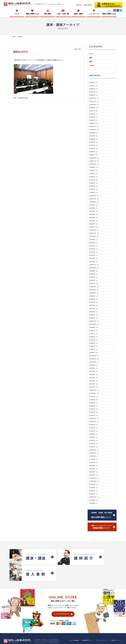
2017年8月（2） (94, 368)
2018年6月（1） (94, 337)
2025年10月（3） (94, 105)
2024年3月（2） (94, 148)
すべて (91, 54)
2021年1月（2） (94, 262)
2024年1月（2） (94, 155)
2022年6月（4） (94, 214)
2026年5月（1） (94, 83)
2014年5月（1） (94, 469)
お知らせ (79, 5)
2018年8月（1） (94, 331)
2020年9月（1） (94, 271)
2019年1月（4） (94, 318)
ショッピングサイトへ (62, 593)
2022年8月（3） (94, 208)
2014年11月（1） (94, 453)
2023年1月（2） (94, 192)
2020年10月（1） (94, 268)
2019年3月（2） (94, 312)
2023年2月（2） (94, 189)
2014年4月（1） (94, 472)
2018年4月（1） (94, 343)
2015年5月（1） (94, 437)
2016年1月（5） (94, 415)
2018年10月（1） (94, 324)
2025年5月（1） (94, 114)
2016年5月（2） (94, 403)
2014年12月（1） (94, 450)
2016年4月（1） (94, 406)
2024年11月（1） (94, 127)
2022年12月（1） (94, 196)
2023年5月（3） (94, 180)
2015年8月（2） (94, 428)
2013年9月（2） (94, 484)
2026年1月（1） (94, 95)
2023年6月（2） (94, 177)
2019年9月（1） (94, 296)
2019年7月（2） (94, 302)
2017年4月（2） (94, 378)
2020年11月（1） (94, 265)
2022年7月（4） (94, 211)
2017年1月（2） (94, 387)
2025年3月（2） (94, 117)
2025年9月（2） (94, 108)
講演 (91, 58)
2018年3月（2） (94, 346)
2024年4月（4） (94, 145)
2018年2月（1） (94, 349)
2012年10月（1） (94, 497)
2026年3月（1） (94, 89)
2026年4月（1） (94, 86)
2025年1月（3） (94, 123)
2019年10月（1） (94, 293)
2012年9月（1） (94, 500)
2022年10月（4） (94, 202)
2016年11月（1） (94, 390)
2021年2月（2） (94, 258)
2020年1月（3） (94, 283)
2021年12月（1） (94, 230)
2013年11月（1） (94, 478)
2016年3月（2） (94, 409)
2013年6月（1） (94, 488)
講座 (91, 62)
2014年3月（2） (94, 475)
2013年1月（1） (94, 494)
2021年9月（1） (94, 240)
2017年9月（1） (94, 365)
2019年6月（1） (94, 305)
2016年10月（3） (94, 393)
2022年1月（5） (94, 227)
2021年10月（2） (94, 236)
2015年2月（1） (94, 447)
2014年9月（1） (94, 459)
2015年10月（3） (94, 422)
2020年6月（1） (94, 274)
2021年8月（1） (94, 243)
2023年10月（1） (94, 164)
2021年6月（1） (94, 249)
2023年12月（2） (94, 158)
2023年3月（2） (94, 186)
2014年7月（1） (94, 462)
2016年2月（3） (94, 412)
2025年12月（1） (94, 98)
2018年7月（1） (94, 334)
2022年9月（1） (94, 205)
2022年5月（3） (94, 218)
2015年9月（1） (94, 425)
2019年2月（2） (94, 315)
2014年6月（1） (94, 466)
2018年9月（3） (94, 327)
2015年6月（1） (94, 434)
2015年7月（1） (94, 431)
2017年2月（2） (94, 384)
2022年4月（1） (94, 221)
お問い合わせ (88, 5)
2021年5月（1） (94, 252)
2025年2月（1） (94, 120)
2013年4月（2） (94, 491)
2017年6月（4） (94, 375)
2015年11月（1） (94, 418)
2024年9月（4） (94, 133)
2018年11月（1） (94, 321)
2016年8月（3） (94, 400)
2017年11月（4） (94, 359)
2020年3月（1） (94, 277)
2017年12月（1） (94, 356)
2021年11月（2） (94, 233)
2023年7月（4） (94, 174)
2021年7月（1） (94, 246)
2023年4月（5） (94, 183)
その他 (91, 66)
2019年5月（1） (94, 309)
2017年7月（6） (94, 371)
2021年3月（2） (94, 255)
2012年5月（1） (94, 503)
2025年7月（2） (94, 111)
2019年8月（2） (94, 299)
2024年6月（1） (94, 139)
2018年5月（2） (94, 340)
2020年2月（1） (94, 280)
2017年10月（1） (94, 362)
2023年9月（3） (94, 167)
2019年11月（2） (94, 290)
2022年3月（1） (94, 224)
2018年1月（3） (94, 353)
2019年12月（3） (94, 287)
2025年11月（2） (94, 101)
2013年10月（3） (94, 481)
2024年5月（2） (94, 142)
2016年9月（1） (94, 397)
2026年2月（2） (94, 92)
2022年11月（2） (94, 199)
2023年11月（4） (94, 161)
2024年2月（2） (94, 152)
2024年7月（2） (94, 136)
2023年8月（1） (94, 170)
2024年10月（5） (94, 130)
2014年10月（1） (94, 456)
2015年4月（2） (94, 440)
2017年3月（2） (94, 381)
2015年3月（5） (94, 444)
